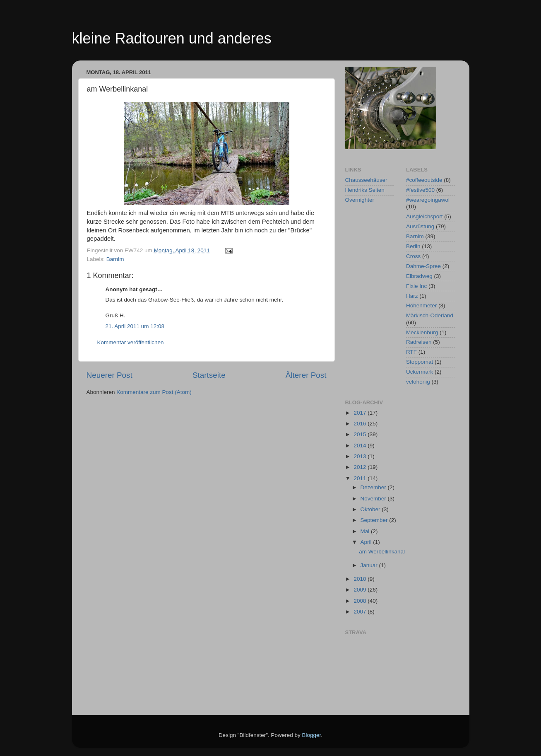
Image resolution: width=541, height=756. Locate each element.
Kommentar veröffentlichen (131, 342)
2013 (361, 456)
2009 (361, 590)
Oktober (371, 509)
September (375, 520)
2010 (361, 579)
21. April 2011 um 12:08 (135, 326)
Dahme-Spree (423, 266)
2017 (361, 413)
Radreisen (419, 342)
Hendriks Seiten (365, 190)
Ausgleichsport (424, 216)
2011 (361, 478)
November (374, 499)
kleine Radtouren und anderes (172, 38)
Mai (366, 531)
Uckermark (420, 372)
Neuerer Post (109, 375)
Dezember (374, 487)
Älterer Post (306, 375)
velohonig (418, 382)
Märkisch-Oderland (430, 315)
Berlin (413, 246)
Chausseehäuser (366, 180)
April (367, 542)
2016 (361, 424)
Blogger (312, 735)
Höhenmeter (421, 306)
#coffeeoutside (424, 180)
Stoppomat (420, 362)
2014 (361, 446)
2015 (361, 434)
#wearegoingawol (428, 200)
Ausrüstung (420, 226)
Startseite (209, 375)
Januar (370, 565)
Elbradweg (419, 276)
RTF (411, 352)
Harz (412, 296)
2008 (361, 601)
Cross (413, 256)
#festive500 (420, 190)
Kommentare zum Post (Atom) (154, 392)
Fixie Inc (416, 286)
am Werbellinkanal (382, 552)
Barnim (115, 259)
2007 (361, 612)
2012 (361, 467)
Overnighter (360, 200)
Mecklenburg (422, 332)
